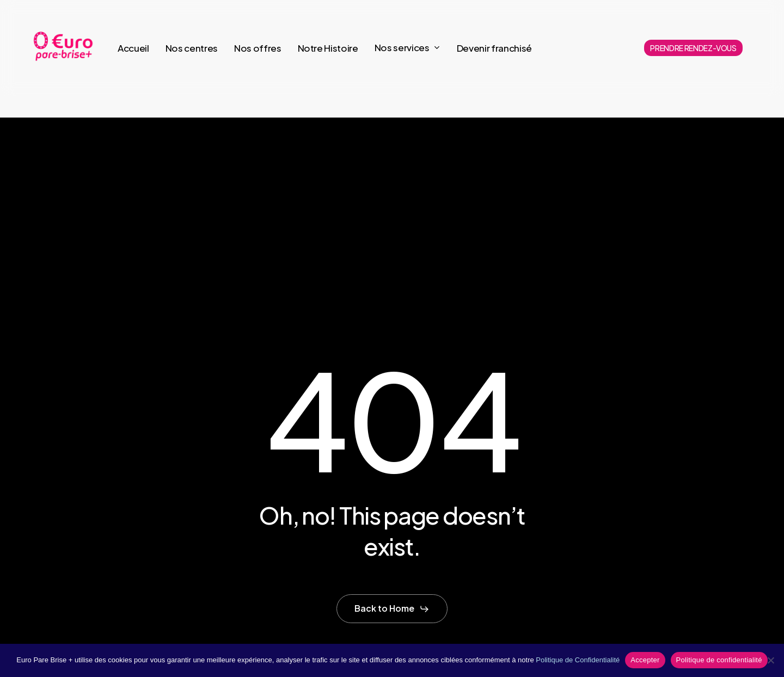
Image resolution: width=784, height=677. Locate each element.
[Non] (770, 660)
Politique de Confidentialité (578, 660)
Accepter (645, 660)
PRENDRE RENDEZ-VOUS (693, 48)
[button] (392, 609)
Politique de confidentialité (719, 660)
